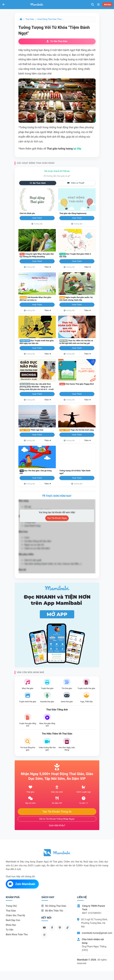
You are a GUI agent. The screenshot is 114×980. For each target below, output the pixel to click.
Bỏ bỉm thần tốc (52, 911)
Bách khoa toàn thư (17, 934)
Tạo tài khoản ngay (57, 518)
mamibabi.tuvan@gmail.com (97, 933)
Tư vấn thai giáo (57, 41)
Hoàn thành (37, 218)
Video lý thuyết (76, 183)
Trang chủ (11, 906)
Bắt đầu (107, 5)
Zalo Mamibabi (21, 884)
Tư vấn (9, 930)
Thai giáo (30, 19)
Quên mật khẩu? (57, 825)
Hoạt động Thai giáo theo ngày (51, 19)
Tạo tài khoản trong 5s (57, 812)
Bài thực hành (38, 183)
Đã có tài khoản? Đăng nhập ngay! (57, 819)
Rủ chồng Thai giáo (54, 906)
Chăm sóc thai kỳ (15, 915)
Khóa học (11, 925)
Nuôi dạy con (13, 920)
